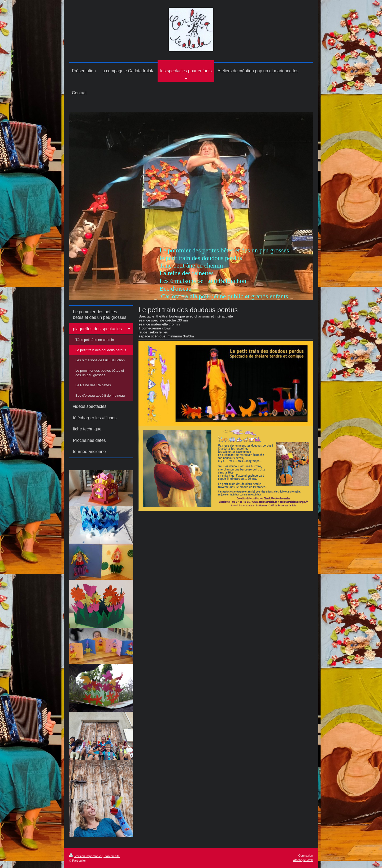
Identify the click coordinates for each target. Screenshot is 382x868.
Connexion (306, 855)
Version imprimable (85, 856)
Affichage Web (303, 860)
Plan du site (112, 856)
